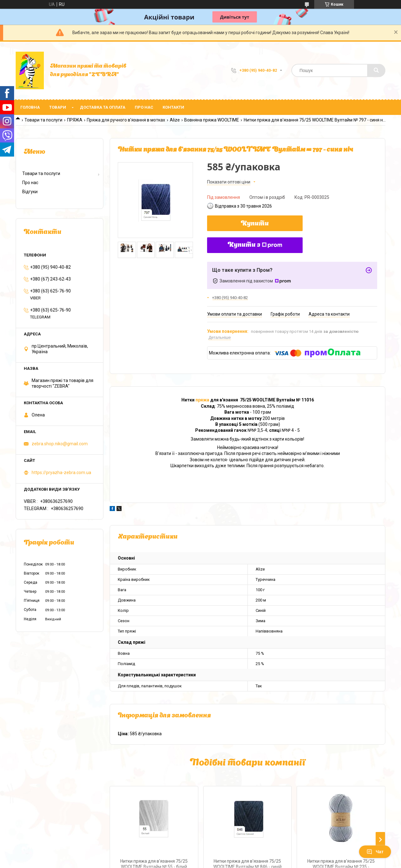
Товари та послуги (43, 120)
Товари (58, 107)
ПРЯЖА (75, 120)
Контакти (173, 107)
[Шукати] (376, 70)
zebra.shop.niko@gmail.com (60, 444)
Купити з (255, 245)
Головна (30, 107)
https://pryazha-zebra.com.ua (61, 473)
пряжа (202, 400)
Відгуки (30, 192)
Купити (255, 224)
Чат (375, 852)
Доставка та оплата (103, 107)
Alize (175, 120)
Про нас (144, 107)
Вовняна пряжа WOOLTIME (212, 120)
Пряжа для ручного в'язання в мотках (126, 120)
